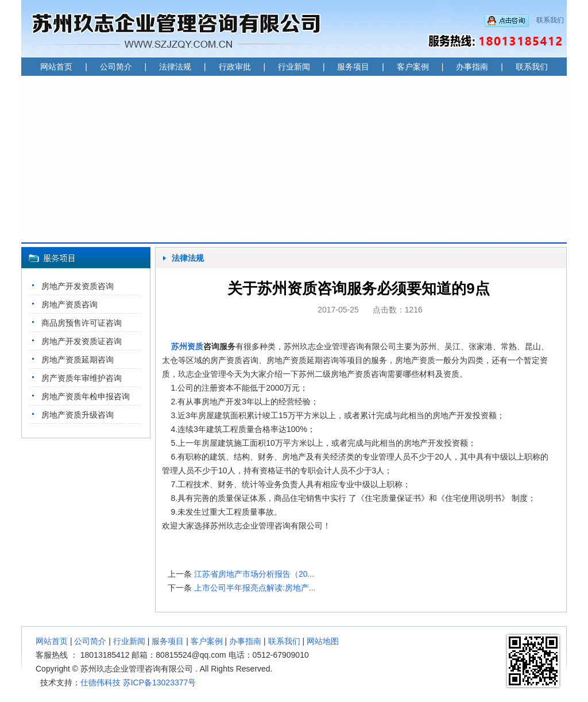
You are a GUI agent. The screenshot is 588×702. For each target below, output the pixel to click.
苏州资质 (187, 346)
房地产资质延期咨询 (78, 360)
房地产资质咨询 (69, 304)
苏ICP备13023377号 (160, 682)
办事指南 (472, 67)
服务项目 (353, 67)
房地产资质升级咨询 (78, 415)
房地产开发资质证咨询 (82, 341)
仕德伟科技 (100, 682)
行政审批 (235, 67)
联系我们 (550, 20)
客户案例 (413, 67)
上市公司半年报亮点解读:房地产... (255, 588)
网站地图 (323, 641)
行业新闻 (294, 67)
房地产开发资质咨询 (78, 286)
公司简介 (116, 67)
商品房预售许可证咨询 (82, 323)
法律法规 (175, 67)
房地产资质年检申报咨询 (86, 396)
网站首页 (56, 67)
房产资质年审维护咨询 (82, 378)
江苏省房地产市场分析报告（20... (254, 574)
